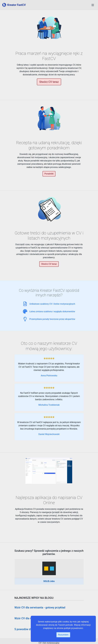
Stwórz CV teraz (49, 82)
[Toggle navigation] (93, 5)
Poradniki (49, 174)
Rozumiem (63, 635)
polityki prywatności (73, 628)
